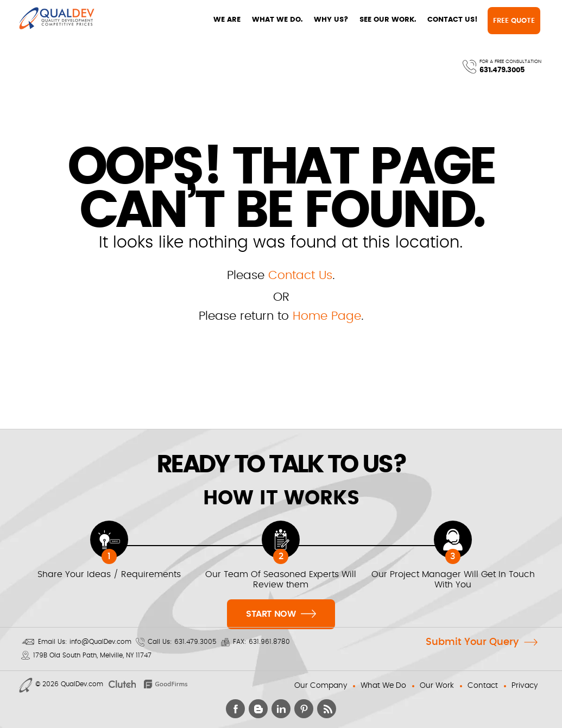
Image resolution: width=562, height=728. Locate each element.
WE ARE (132, 20)
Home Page (327, 316)
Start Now (281, 613)
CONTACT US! (358, 20)
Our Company (321, 686)
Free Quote (421, 21)
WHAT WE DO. (183, 20)
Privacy (525, 686)
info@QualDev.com (100, 642)
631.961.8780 (269, 642)
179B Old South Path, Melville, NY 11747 (92, 655)
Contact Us (300, 275)
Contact (483, 686)
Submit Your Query (472, 642)
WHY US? (236, 20)
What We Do (383, 686)
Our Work (437, 686)
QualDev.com (82, 684)
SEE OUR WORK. (293, 20)
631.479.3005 (497, 24)
